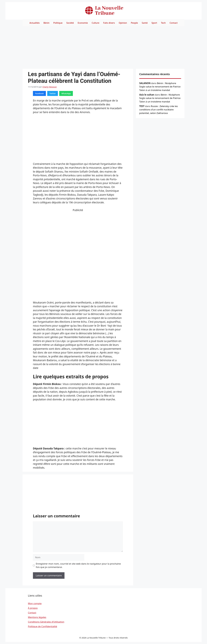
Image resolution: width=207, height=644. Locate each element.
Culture (96, 23)
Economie (83, 23)
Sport (154, 23)
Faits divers (109, 23)
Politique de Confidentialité (43, 626)
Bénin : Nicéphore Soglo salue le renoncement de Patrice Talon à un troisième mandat (160, 87)
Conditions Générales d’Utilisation (46, 622)
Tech (163, 23)
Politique (58, 23)
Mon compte (35, 603)
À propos (33, 608)
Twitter (53, 93)
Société (70, 23)
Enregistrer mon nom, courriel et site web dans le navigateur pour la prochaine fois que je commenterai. (78, 565)
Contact (174, 23)
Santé (145, 23)
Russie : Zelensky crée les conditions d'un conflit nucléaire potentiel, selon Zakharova (158, 110)
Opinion (123, 23)
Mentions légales (37, 617)
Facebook (39, 93)
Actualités (34, 23)
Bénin (46, 23)
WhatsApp (66, 93)
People (134, 23)
